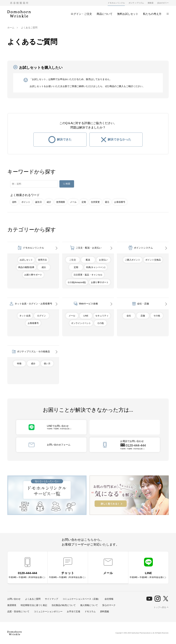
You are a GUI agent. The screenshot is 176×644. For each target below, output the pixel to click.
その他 (100, 323)
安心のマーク (109, 605)
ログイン (42, 316)
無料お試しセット (128, 14)
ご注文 (73, 260)
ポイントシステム (143, 248)
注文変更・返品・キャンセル (88, 275)
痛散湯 (151, 3)
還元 (107, 202)
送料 (14, 202)
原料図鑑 (104, 611)
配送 (88, 260)
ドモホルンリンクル (116, 3)
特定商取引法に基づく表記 (34, 605)
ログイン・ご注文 (80, 14)
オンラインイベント (81, 323)
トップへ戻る (160, 607)
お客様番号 (120, 202)
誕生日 (38, 202)
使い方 (47, 363)
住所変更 (95, 202)
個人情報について (89, 605)
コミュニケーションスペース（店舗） (81, 599)
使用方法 (42, 260)
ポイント (26, 202)
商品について (105, 14)
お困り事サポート (33, 275)
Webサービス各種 (89, 304)
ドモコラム (90, 611)
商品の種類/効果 (26, 267)
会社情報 (109, 599)
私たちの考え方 (152, 14)
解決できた (64, 139)
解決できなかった (119, 139)
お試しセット (26, 260)
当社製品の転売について (64, 605)
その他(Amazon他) (77, 282)
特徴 (19, 363)
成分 (44, 267)
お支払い (103, 260)
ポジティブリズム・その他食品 (33, 351)
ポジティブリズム (136, 3)
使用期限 (61, 202)
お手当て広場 (73, 611)
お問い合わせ (14, 599)
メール (73, 202)
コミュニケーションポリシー (48, 611)
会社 (129, 316)
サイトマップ (51, 599)
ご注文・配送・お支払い (89, 248)
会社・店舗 (143, 304)
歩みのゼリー (163, 3)
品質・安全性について (18, 611)
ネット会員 (25, 316)
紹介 (49, 202)
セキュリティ (102, 316)
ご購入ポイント (133, 260)
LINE (86, 316)
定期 (84, 202)
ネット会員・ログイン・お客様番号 (33, 304)
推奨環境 (12, 605)
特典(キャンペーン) (96, 267)
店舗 (143, 316)
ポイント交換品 (153, 260)
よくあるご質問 (33, 599)
